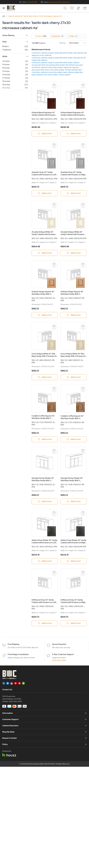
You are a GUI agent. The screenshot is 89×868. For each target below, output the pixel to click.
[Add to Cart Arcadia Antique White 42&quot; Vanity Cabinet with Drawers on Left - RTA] (45, 253)
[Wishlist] (72, 8)
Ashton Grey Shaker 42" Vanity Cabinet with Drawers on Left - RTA (44, 542)
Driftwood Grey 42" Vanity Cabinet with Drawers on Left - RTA (44, 601)
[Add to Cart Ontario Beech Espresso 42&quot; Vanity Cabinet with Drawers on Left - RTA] (45, 134)
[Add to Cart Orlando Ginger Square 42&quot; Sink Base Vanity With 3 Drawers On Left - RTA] (45, 315)
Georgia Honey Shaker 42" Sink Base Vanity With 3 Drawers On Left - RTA (43, 479)
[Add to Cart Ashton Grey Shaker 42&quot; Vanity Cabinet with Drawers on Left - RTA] (45, 561)
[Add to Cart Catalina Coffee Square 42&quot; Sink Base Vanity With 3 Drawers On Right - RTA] (74, 439)
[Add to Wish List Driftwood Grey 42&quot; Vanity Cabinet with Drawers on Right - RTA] (83, 573)
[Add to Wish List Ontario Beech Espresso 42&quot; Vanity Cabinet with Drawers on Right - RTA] (83, 85)
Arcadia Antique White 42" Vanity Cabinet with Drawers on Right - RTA (72, 233)
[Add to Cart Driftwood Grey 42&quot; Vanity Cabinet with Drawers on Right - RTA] (74, 624)
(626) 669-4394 (32, 2)
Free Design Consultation (18, 655)
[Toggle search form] (65, 8)
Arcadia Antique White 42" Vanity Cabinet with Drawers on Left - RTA (43, 233)
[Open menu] (4, 8)
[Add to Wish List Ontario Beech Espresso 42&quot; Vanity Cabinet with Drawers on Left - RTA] (54, 85)
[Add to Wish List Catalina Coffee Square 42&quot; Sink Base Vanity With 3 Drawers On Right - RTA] (83, 389)
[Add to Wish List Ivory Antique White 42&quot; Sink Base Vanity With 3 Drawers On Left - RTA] (83, 326)
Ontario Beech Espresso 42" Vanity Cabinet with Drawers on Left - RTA (43, 114)
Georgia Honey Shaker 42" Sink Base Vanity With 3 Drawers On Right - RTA (72, 479)
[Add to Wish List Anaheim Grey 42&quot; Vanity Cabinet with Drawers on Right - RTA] (83, 145)
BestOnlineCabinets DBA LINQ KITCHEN (40, 764)
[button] (15, 35)
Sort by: (73, 43)
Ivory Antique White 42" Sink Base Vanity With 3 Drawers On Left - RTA (74, 355)
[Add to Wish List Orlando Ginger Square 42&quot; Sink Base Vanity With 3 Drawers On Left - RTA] (54, 264)
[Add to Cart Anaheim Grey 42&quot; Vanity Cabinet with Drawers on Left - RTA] (45, 193)
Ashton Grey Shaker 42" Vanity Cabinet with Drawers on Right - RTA (73, 542)
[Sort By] (77, 43)
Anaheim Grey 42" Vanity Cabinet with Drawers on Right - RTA (73, 174)
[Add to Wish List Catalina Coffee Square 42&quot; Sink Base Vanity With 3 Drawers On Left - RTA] (54, 389)
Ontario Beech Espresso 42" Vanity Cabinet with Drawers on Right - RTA (72, 114)
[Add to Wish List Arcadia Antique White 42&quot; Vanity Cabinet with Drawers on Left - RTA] (54, 205)
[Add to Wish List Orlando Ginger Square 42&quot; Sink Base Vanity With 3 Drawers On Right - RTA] (83, 264)
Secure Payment (59, 645)
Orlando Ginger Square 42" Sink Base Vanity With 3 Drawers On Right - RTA (72, 293)
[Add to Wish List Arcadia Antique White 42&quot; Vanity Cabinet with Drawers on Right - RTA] (83, 205)
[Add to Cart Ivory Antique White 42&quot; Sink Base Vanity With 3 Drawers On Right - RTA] (45, 377)
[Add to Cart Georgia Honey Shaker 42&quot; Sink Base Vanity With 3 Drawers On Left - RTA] (45, 502)
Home (4, 16)
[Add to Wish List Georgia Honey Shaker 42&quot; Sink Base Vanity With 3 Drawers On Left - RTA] (54, 451)
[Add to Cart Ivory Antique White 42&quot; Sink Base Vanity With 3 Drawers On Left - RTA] (74, 377)
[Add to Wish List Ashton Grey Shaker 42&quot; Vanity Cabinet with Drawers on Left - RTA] (54, 513)
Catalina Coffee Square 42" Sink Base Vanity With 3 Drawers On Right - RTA (72, 417)
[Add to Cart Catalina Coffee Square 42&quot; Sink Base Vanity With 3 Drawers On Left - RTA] (45, 439)
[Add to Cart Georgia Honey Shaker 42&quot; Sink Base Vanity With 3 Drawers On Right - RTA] (74, 502)
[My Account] (78, 8)
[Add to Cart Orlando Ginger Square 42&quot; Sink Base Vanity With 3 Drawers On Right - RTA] (74, 315)
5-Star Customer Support (63, 655)
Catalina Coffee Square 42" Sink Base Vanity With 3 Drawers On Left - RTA (43, 417)
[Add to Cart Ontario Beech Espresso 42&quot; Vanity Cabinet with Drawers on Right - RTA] (74, 134)
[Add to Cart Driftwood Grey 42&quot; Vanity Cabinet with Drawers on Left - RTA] (45, 624)
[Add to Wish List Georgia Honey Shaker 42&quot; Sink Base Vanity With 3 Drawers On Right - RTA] (83, 451)
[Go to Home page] (11, 8)
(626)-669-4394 (15, 702)
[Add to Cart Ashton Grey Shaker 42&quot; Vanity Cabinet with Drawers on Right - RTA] (74, 561)
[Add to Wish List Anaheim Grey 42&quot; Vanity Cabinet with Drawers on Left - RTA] (54, 145)
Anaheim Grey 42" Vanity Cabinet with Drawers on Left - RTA (44, 174)
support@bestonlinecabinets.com (60, 2)
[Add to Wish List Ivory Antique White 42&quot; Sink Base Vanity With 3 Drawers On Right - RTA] (54, 326)
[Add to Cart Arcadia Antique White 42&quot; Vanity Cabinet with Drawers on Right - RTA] (74, 253)
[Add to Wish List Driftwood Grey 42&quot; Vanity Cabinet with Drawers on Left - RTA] (54, 573)
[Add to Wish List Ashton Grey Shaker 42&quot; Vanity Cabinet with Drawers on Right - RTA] (83, 513)
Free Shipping (13, 645)
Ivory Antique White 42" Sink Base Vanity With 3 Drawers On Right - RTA (45, 355)
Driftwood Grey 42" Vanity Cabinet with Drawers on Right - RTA (73, 601)
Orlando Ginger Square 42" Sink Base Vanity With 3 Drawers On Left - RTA (43, 293)
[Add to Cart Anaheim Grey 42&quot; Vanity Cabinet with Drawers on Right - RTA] (74, 193)
